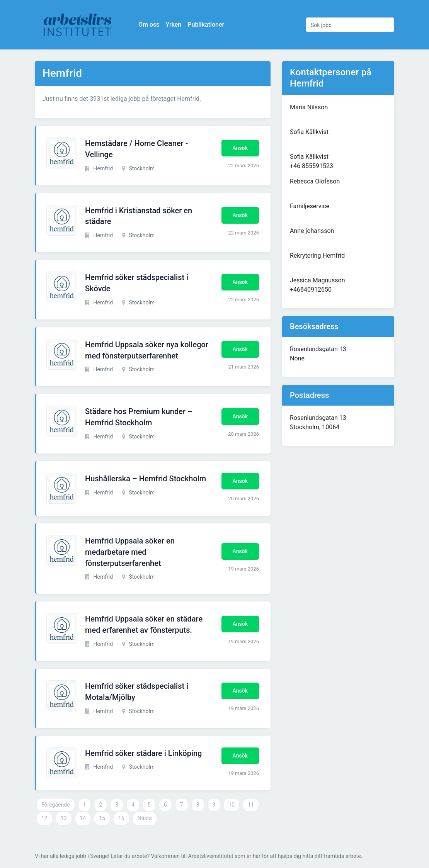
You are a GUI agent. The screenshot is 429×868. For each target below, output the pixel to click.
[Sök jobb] (350, 25)
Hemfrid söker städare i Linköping (143, 753)
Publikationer (206, 25)
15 (102, 818)
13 (64, 818)
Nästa (145, 818)
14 (83, 818)
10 (232, 805)
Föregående (56, 805)
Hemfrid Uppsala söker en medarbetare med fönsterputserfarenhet (130, 552)
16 (121, 818)
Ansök (240, 148)
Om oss (149, 25)
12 (44, 818)
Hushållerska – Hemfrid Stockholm (146, 479)
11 (251, 805)
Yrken (173, 25)
